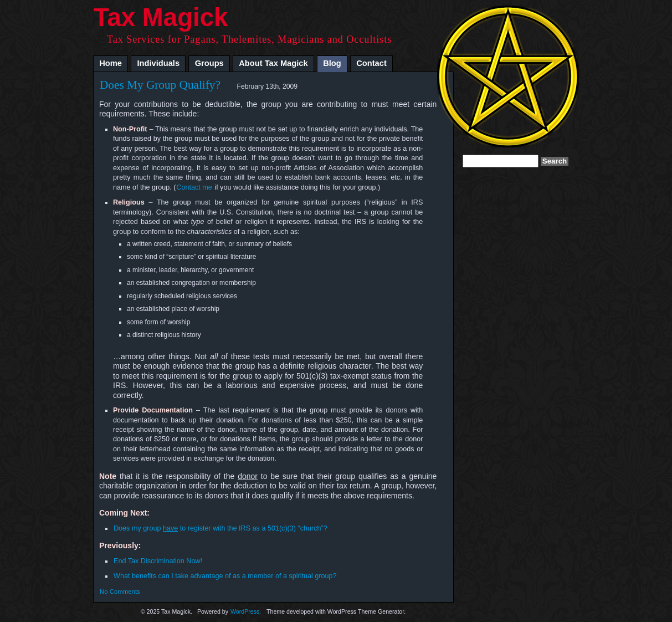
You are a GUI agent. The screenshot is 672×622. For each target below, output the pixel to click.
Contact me (194, 187)
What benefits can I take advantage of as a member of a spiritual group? (225, 576)
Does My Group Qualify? (160, 85)
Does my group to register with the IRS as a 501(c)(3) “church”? (220, 528)
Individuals (159, 63)
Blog (332, 63)
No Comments (120, 592)
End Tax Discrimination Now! (158, 561)
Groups (209, 63)
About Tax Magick (273, 63)
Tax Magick (161, 17)
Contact (371, 63)
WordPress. (246, 611)
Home (111, 63)
